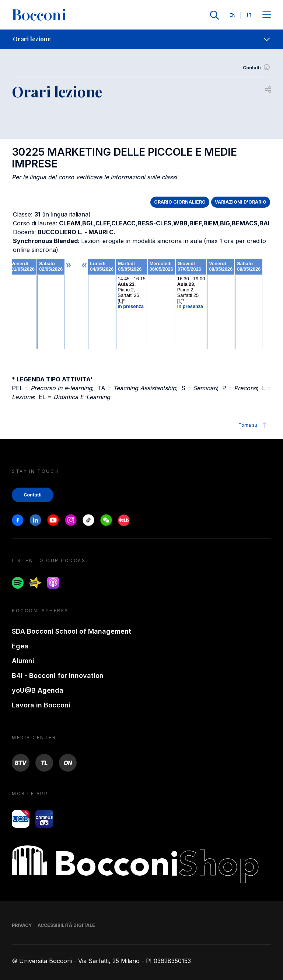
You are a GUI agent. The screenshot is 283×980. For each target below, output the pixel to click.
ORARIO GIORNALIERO (180, 202)
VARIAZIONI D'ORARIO (241, 202)
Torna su (254, 425)
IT (249, 15)
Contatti (257, 68)
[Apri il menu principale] (267, 15)
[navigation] (141, 39)
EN (233, 15)
